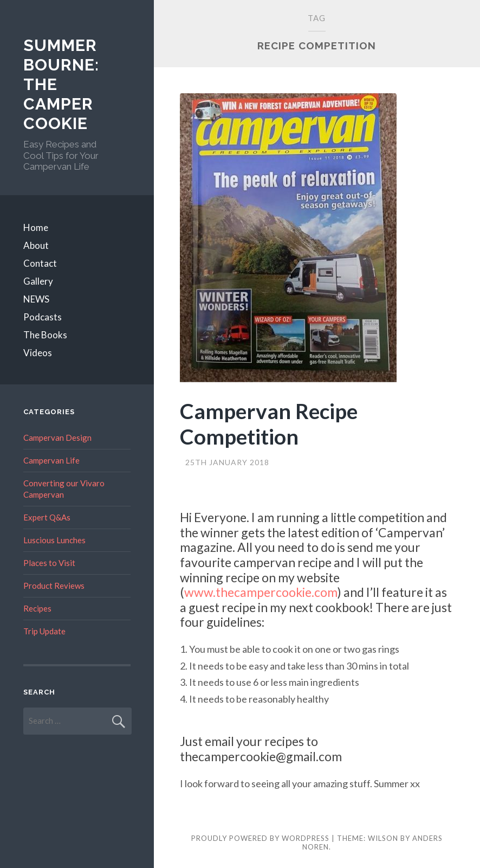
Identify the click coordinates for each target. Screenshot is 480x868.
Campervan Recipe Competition (269, 424)
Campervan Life (51, 460)
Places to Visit (49, 563)
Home (36, 227)
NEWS (36, 299)
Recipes (37, 608)
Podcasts (43, 317)
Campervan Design (57, 438)
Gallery (38, 281)
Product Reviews (54, 586)
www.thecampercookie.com (261, 592)
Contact (40, 263)
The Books (45, 335)
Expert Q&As (47, 517)
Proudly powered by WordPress (260, 838)
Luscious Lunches (54, 540)
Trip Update (44, 631)
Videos (38, 353)
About (36, 245)
